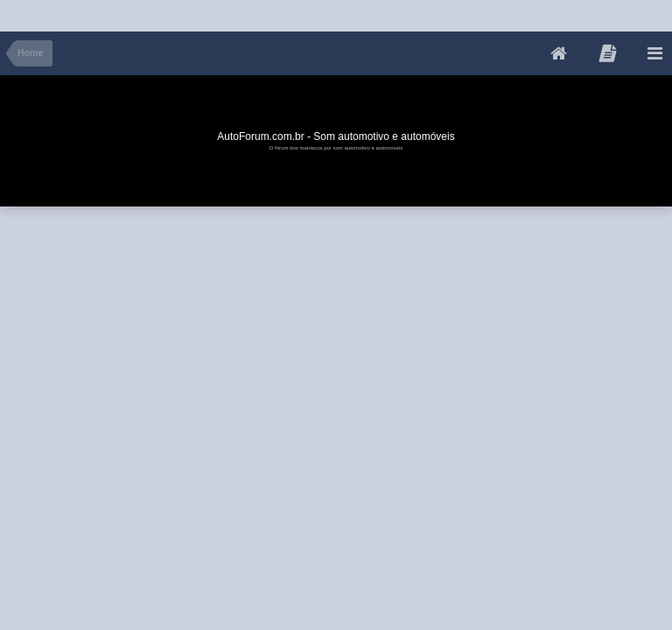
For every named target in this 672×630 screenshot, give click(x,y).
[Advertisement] (318, 12)
